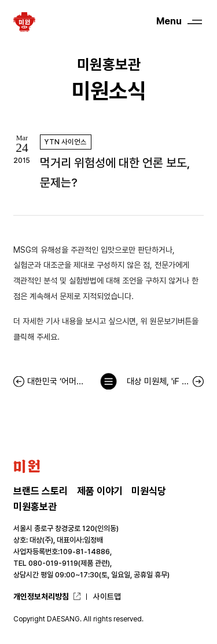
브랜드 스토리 (41, 491)
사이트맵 (107, 596)
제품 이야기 (100, 491)
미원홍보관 (35, 507)
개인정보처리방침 (41, 596)
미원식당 (149, 491)
